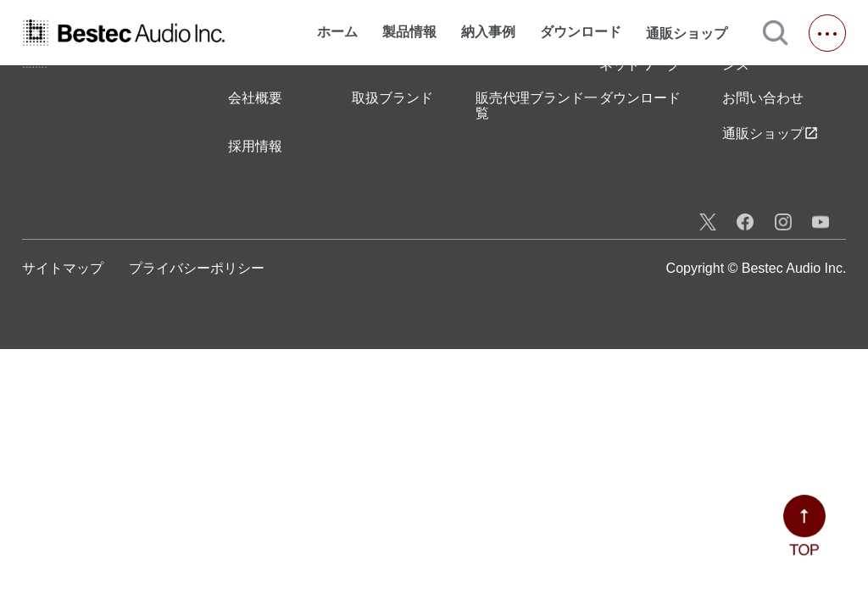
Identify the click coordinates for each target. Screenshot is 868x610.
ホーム (337, 32)
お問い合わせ (763, 98)
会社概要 (255, 98)
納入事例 (488, 32)
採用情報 (255, 146)
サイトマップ (63, 268)
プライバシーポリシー (197, 268)
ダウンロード (581, 32)
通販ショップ (694, 33)
